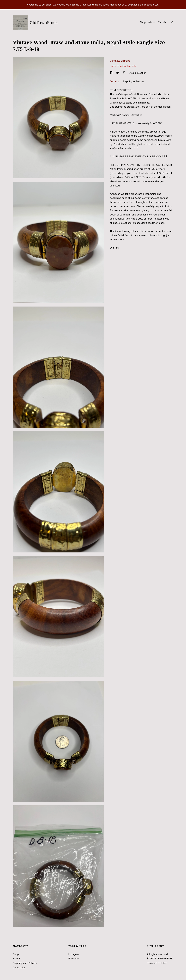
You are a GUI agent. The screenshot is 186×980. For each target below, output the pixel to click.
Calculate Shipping (120, 61)
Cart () (162, 22)
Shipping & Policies (134, 81)
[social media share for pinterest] (125, 73)
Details (115, 81)
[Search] (172, 23)
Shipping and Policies (25, 963)
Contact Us (19, 968)
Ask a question (138, 73)
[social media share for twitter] (118, 73)
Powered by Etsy (157, 963)
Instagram (74, 954)
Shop (143, 22)
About (152, 22)
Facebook (74, 959)
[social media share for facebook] (111, 73)
